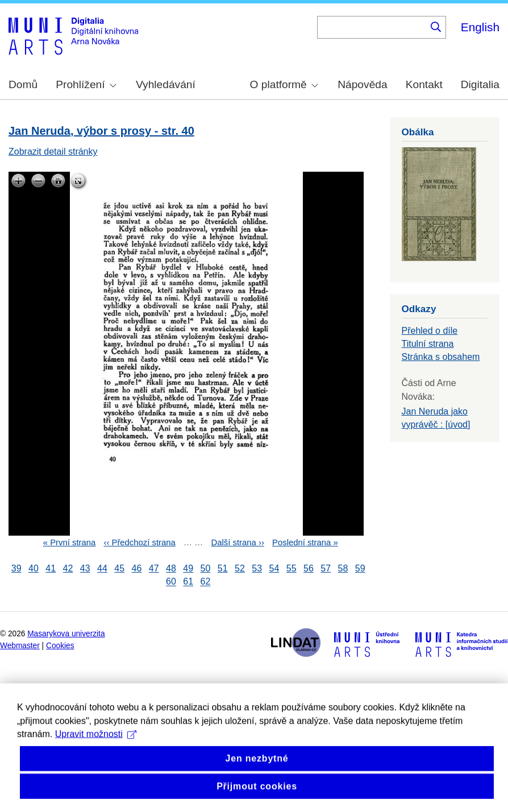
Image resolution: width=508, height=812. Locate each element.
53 (257, 568)
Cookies (60, 646)
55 (292, 568)
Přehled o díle (430, 331)
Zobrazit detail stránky (53, 152)
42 (68, 568)
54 (274, 568)
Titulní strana (428, 344)
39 (16, 568)
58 (343, 568)
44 (102, 568)
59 (360, 568)
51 (223, 568)
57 (326, 568)
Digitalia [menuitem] (480, 84)
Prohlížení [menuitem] (86, 84)
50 (206, 568)
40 (34, 568)
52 (240, 568)
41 (51, 568)
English (480, 27)
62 (206, 582)
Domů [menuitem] (23, 84)
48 (171, 568)
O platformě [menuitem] (284, 84)
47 (154, 568)
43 (85, 568)
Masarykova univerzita (66, 634)
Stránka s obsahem (441, 357)
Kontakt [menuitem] (424, 84)
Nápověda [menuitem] (362, 84)
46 (137, 568)
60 (171, 582)
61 (188, 582)
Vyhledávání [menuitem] (166, 84)
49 (188, 568)
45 (119, 568)
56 (309, 568)
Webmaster (20, 646)
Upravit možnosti (96, 753)
